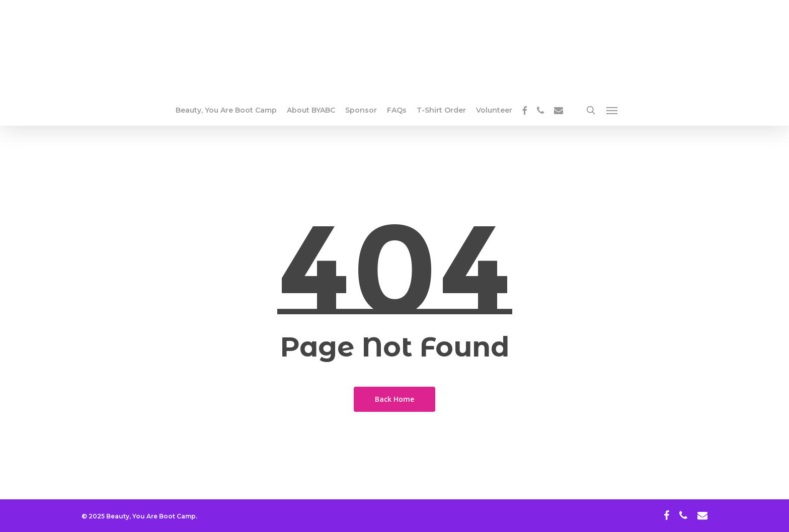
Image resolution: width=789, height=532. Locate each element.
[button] (612, 110)
